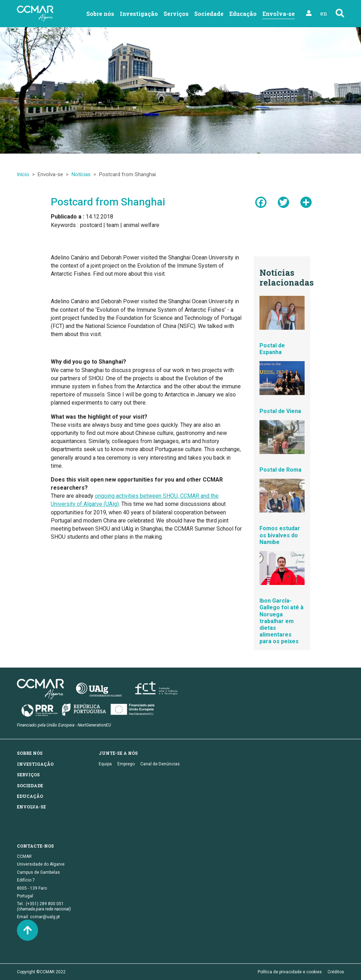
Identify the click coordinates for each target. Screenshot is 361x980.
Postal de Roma (280, 470)
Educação (243, 14)
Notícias (81, 174)
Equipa (105, 764)
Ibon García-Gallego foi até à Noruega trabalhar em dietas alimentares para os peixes (282, 621)
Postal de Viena (280, 411)
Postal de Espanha (272, 349)
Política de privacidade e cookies (290, 972)
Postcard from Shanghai (108, 202)
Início (23, 174)
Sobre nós (100, 14)
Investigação (139, 14)
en (324, 13)
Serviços (176, 14)
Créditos (336, 972)
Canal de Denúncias (160, 764)
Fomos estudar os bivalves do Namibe (280, 535)
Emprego (126, 764)
